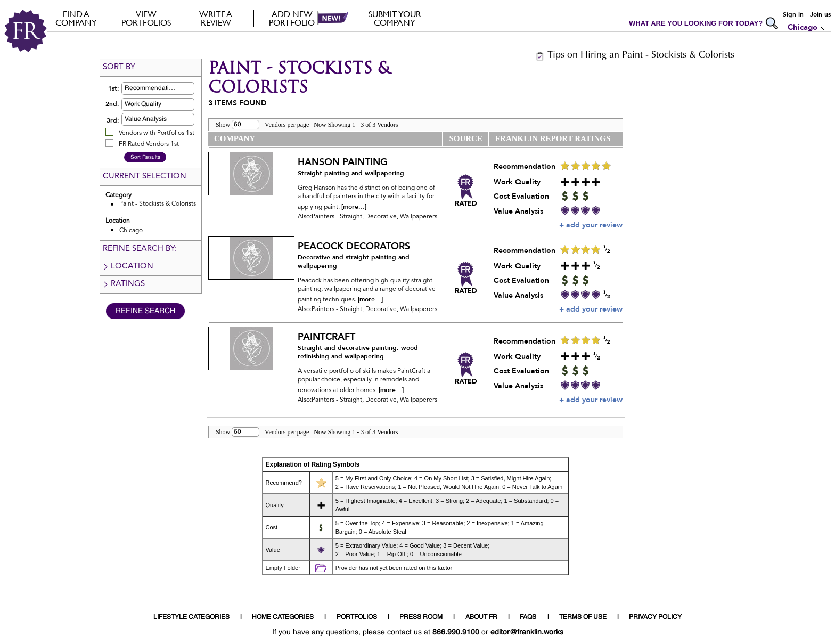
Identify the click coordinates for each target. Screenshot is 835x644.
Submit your (395, 18)
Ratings (124, 284)
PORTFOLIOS (357, 617)
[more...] (354, 207)
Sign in (793, 14)
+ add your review (591, 225)
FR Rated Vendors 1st (149, 144)
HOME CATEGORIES (283, 617)
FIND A (76, 18)
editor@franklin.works (527, 632)
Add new (292, 18)
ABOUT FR (481, 617)
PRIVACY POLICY (655, 617)
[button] (175, 88)
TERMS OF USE (583, 617)
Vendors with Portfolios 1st (157, 133)
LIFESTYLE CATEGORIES (191, 617)
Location (128, 267)
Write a (216, 18)
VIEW (146, 18)
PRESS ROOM (421, 617)
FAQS (528, 617)
